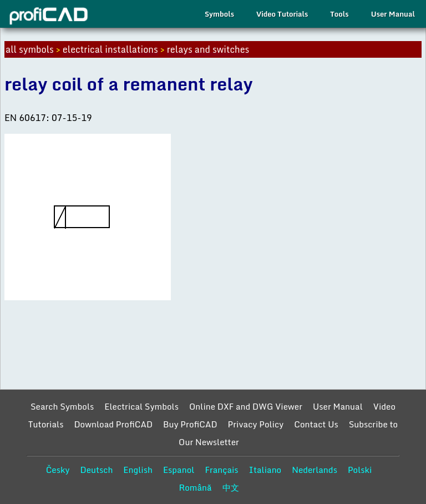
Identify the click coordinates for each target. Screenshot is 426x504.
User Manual (393, 14)
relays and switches (208, 49)
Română (195, 487)
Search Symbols (62, 406)
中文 (231, 487)
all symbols (30, 49)
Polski (360, 470)
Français (221, 470)
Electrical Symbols (141, 406)
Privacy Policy (256, 424)
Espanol (179, 470)
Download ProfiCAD (113, 424)
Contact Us (316, 424)
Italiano (265, 470)
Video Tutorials (282, 14)
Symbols (219, 14)
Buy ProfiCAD (190, 424)
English (138, 470)
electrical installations (110, 49)
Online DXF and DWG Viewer (246, 406)
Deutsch (96, 470)
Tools (339, 14)
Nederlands (315, 470)
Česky (58, 470)
